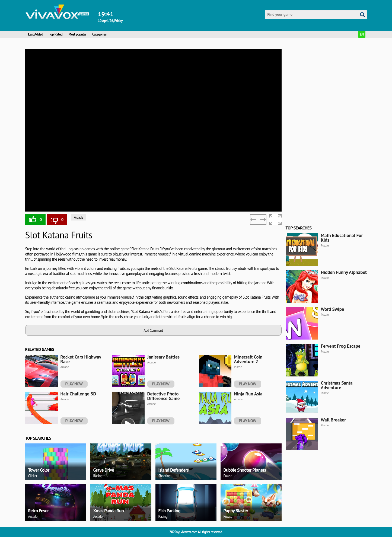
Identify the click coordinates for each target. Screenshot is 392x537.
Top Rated (56, 34)
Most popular (77, 34)
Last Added (36, 34)
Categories (99, 34)
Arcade (79, 217)
